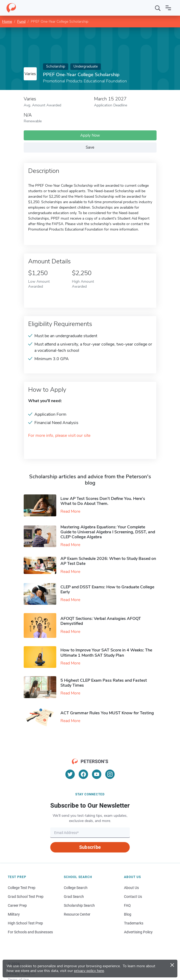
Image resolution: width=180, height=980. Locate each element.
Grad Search (74, 897)
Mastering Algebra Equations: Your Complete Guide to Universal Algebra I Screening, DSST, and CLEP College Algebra (108, 532)
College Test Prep (22, 888)
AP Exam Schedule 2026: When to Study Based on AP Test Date (108, 561)
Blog (128, 914)
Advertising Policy (138, 932)
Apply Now (90, 135)
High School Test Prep (25, 923)
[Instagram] (110, 774)
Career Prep (17, 905)
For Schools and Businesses (30, 932)
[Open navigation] (168, 8)
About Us (131, 888)
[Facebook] (83, 774)
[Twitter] (70, 774)
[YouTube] (97, 774)
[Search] (158, 8)
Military (14, 914)
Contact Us (133, 897)
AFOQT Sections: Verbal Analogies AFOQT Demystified (101, 621)
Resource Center (77, 914)
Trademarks (134, 923)
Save (90, 147)
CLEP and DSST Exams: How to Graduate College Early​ (107, 589)
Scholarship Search (79, 905)
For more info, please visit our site (59, 436)
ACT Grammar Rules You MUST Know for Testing (107, 713)
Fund (21, 22)
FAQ (127, 905)
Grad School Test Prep (26, 897)
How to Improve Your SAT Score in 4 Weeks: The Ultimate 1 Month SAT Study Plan (106, 653)
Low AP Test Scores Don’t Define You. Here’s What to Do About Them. (103, 501)
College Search (76, 888)
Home (7, 22)
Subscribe (90, 847)
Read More (70, 511)
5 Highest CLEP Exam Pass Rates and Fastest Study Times (104, 683)
